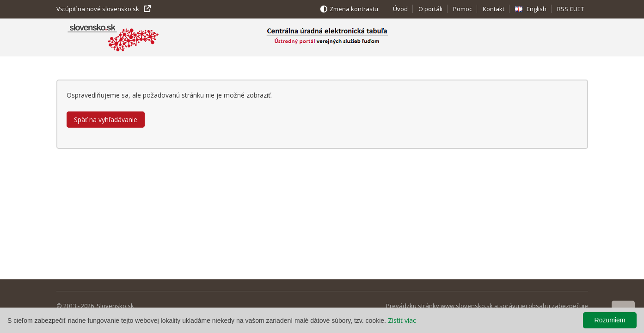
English (537, 9)
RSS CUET (570, 9)
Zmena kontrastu (354, 9)
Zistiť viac (402, 320)
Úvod (400, 9)
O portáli (430, 9)
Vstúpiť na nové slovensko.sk (98, 9)
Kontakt (494, 9)
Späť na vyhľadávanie (106, 120)
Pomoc (463, 9)
